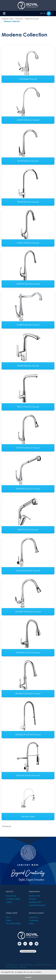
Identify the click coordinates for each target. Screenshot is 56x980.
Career (9, 902)
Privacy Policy (11, 967)
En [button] (42, 13)
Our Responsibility (13, 899)
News (8, 917)
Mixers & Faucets (32, 19)
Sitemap (23, 967)
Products (19, 19)
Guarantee (34, 920)
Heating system (35, 902)
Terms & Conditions (43, 965)
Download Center (13, 923)
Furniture (32, 899)
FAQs (31, 923)
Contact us (33, 917)
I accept (28, 977)
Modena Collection (12, 21)
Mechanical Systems (37, 905)
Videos (9, 920)
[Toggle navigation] (4, 14)
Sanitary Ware (7, 19)
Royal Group (11, 896)
